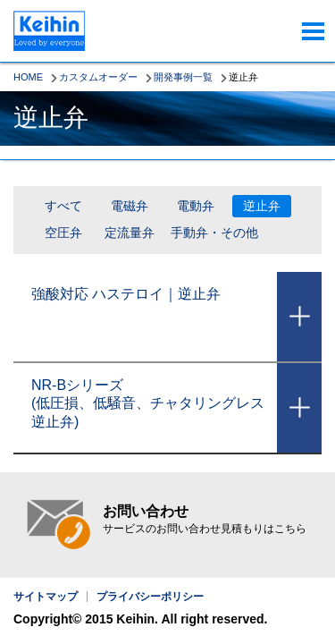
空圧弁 (63, 233)
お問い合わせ (205, 520)
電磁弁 (130, 206)
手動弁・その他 (214, 233)
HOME (28, 77)
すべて (63, 206)
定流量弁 (130, 233)
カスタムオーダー (98, 77)
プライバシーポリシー (150, 597)
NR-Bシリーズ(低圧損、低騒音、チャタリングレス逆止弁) (148, 404)
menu (313, 31)
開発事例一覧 (183, 77)
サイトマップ (46, 597)
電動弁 (196, 206)
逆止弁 (262, 206)
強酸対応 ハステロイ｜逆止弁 (126, 294)
